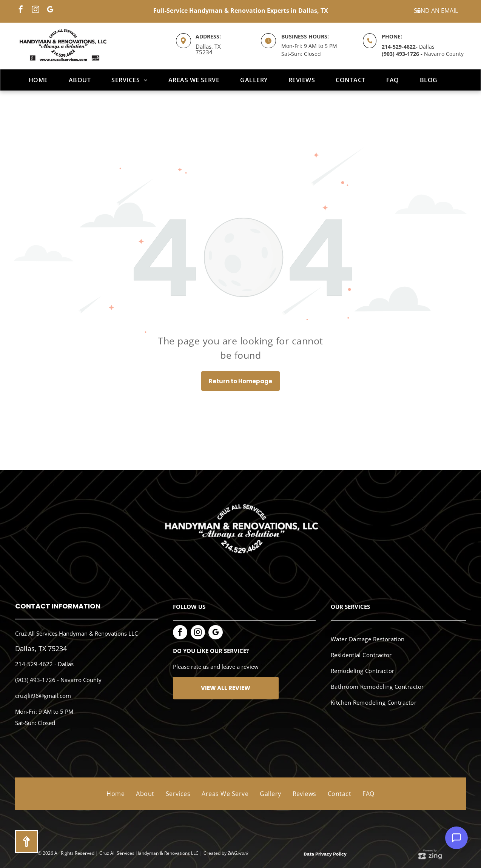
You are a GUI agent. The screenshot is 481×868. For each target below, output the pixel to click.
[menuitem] (41, 80)
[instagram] (35, 10)
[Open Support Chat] (456, 838)
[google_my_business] (50, 10)
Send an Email (436, 11)
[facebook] (21, 10)
